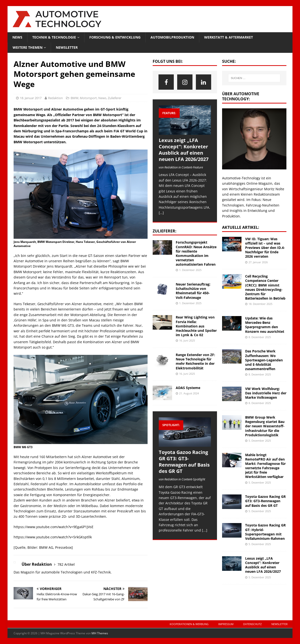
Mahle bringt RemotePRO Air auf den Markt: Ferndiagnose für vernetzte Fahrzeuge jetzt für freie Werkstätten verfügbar (265, 466)
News (17, 37)
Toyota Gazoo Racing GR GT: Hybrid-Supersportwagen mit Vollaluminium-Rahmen (265, 532)
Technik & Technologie (54, 37)
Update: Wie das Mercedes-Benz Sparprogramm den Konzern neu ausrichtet (265, 325)
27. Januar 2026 (258, 262)
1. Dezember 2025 (190, 270)
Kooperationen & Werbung (189, 624)
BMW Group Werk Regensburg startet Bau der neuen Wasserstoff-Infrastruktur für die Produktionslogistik (265, 426)
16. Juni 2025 (187, 340)
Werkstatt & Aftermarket (229, 37)
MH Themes (100, 633)
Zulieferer (115, 98)
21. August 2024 (189, 393)
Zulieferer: (165, 231)
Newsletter (67, 47)
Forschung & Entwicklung (115, 37)
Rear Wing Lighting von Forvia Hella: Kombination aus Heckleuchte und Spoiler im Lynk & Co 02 (196, 326)
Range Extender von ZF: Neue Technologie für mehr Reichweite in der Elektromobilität (195, 361)
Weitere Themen (28, 47)
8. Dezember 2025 (260, 337)
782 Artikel (66, 564)
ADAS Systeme (188, 388)
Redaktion (55, 98)
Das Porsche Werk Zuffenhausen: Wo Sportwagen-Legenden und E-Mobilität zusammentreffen (264, 360)
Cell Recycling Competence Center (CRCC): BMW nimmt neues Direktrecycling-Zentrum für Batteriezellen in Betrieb (265, 287)
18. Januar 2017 (31, 98)
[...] (205, 530)
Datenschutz (252, 624)
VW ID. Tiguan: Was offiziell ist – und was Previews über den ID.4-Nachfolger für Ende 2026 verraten (265, 248)
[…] (161, 213)
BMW (75, 98)
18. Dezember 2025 (260, 304)
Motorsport (88, 98)
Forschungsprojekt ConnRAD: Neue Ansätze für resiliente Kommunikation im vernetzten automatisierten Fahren (196, 253)
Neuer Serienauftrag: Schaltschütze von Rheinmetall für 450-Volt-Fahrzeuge (193, 291)
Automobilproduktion (172, 37)
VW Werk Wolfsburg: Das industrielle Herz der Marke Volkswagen (266, 393)
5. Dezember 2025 (260, 441)
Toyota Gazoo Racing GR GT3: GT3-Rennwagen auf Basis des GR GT (184, 462)
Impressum (226, 624)
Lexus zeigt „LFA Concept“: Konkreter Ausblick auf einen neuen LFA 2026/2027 (184, 150)
